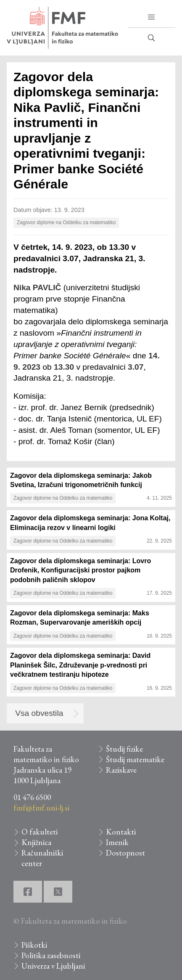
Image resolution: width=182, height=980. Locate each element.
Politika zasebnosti (51, 955)
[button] (151, 17)
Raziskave (121, 770)
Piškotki (34, 945)
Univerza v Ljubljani (53, 966)
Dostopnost (125, 853)
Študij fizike (124, 749)
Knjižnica (36, 842)
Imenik (117, 842)
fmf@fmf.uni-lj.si (41, 808)
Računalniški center (42, 858)
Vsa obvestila (39, 713)
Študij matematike (135, 759)
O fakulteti (40, 832)
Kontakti (121, 832)
